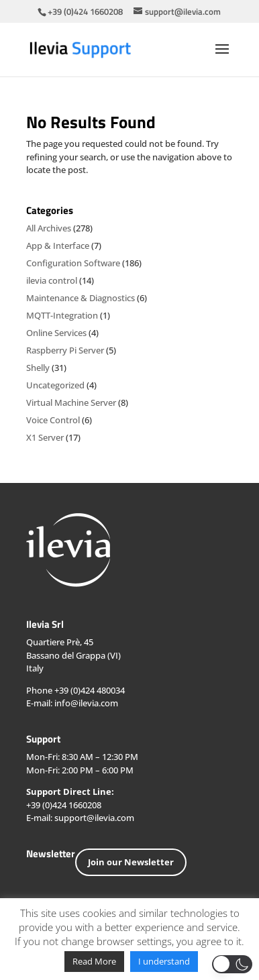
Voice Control (53, 420)
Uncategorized (55, 385)
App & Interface (58, 246)
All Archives (49, 228)
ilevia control (52, 280)
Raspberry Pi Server (65, 350)
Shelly (38, 368)
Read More (94, 961)
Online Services (56, 333)
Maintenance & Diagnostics (81, 298)
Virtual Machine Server (71, 402)
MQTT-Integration (62, 315)
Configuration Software (73, 263)
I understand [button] (164, 961)
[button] (232, 964)
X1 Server (45, 437)
